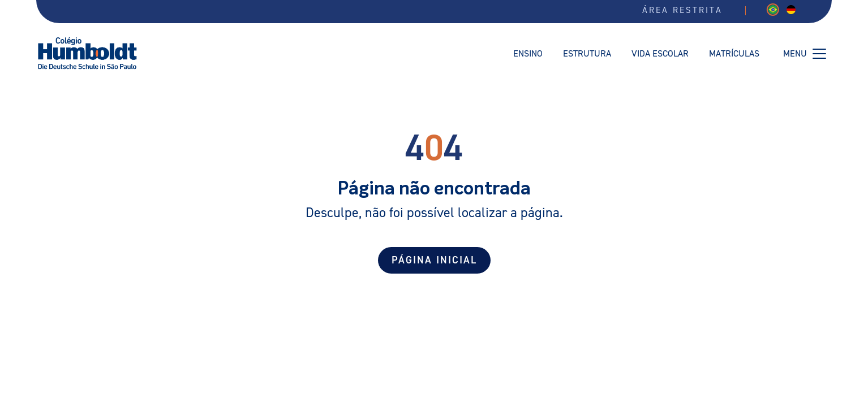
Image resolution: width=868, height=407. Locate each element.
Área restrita (682, 10)
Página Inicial (434, 260)
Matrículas (734, 54)
